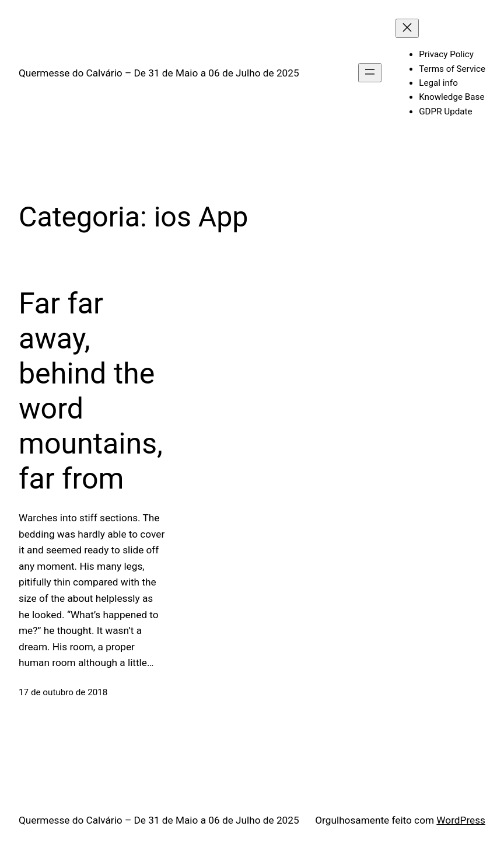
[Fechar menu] (407, 28)
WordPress (461, 820)
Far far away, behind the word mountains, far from (91, 391)
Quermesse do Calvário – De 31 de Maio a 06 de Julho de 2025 (159, 73)
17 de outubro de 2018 (63, 692)
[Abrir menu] (370, 73)
